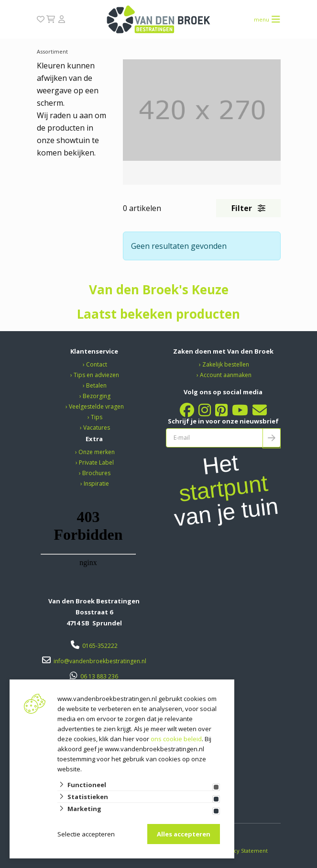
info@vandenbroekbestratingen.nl (100, 661)
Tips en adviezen (96, 375)
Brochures (96, 473)
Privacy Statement (245, 851)
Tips (97, 417)
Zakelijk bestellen (226, 364)
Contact (97, 364)
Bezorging (97, 396)
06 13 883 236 (99, 676)
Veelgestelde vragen (96, 406)
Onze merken (97, 452)
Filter (248, 208)
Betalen (96, 385)
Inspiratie (96, 484)
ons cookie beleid (176, 739)
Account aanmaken (226, 375)
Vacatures (97, 428)
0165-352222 (100, 646)
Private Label (96, 462)
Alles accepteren (184, 834)
